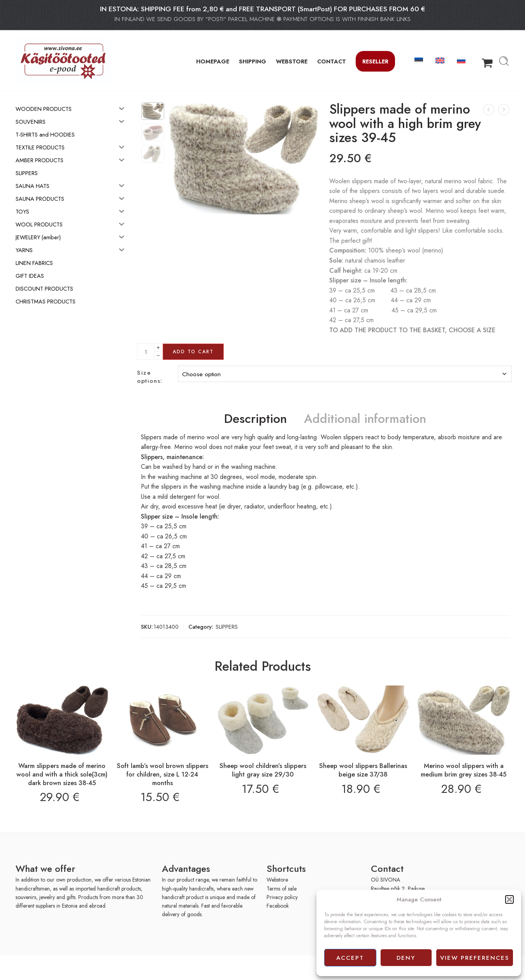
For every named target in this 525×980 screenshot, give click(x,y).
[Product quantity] (146, 352)
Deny (406, 958)
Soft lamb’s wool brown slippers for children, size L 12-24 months (162, 774)
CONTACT (332, 61)
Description (255, 419)
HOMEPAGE (213, 61)
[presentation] (50, 967)
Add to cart (193, 352)
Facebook (278, 906)
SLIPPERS (227, 627)
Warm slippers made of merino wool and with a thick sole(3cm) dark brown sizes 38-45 (62, 774)
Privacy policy (282, 897)
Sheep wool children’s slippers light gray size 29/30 (263, 770)
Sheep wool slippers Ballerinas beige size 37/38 (363, 770)
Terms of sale (282, 889)
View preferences (475, 958)
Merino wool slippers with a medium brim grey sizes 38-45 (464, 770)
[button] (509, 899)
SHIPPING (253, 61)
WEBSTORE (292, 61)
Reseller (375, 61)
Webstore (277, 880)
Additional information (365, 419)
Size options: (150, 377)
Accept (350, 958)
